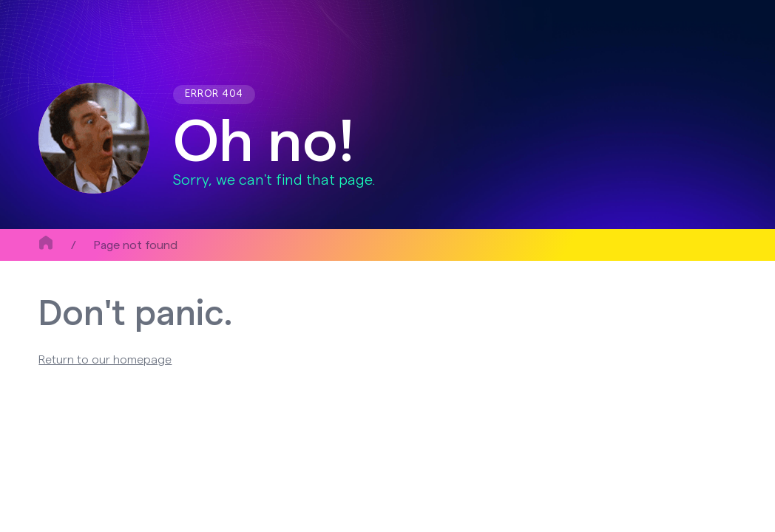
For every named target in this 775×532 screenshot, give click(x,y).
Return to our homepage (105, 360)
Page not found (136, 245)
